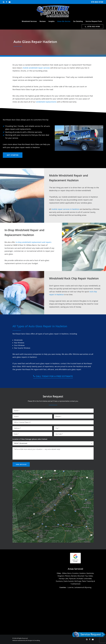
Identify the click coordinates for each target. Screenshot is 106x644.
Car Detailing (78, 21)
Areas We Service (64, 21)
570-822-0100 (97, 2)
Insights (52, 21)
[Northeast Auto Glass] (53, 11)
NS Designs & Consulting (33, 640)
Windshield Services (29, 21)
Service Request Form (94, 21)
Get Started (13, 155)
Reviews (43, 21)
